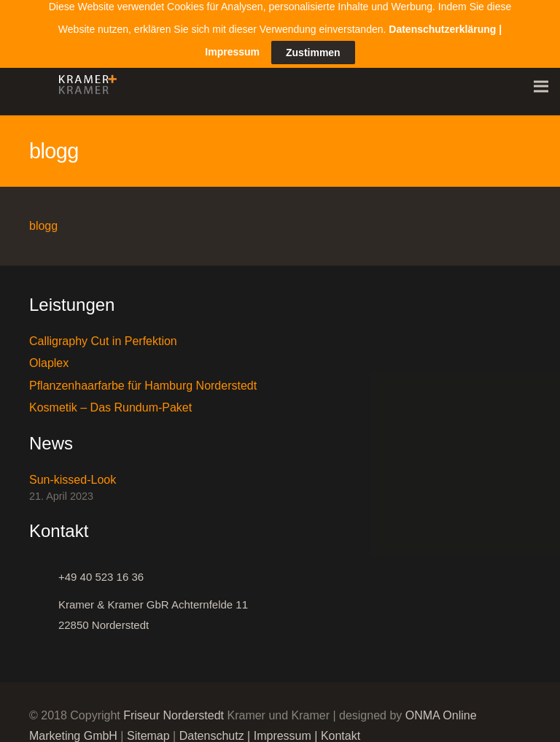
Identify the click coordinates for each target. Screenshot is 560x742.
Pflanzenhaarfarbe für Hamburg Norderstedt (143, 379)
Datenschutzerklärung (442, 13)
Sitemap (148, 729)
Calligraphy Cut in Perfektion (103, 335)
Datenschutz (212, 729)
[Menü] (541, 80)
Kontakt (341, 729)
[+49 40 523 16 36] (44, 571)
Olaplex (49, 357)
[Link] (84, 80)
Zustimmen (313, 37)
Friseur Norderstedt (174, 709)
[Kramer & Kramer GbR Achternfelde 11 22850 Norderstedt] (44, 608)
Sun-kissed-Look (73, 474)
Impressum (283, 729)
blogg (43, 219)
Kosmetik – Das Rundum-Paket (110, 401)
